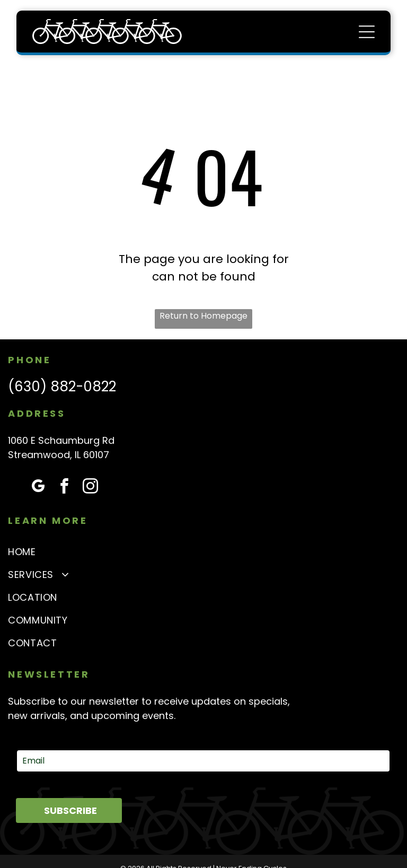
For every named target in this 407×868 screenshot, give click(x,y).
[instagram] (90, 488)
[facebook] (64, 488)
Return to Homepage (203, 316)
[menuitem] (203, 552)
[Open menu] (367, 32)
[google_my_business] (38, 488)
